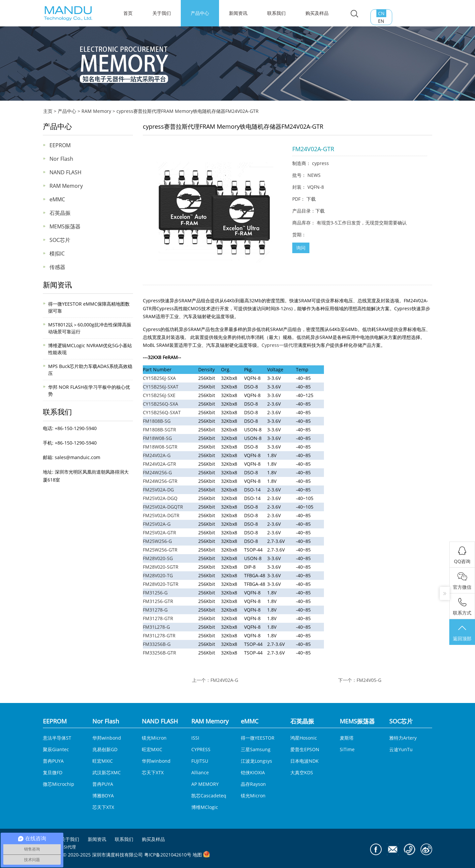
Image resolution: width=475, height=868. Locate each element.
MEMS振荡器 (65, 226)
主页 (48, 111)
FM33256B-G (157, 644)
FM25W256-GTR (160, 550)
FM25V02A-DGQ (160, 498)
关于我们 (162, 13)
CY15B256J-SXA (159, 378)
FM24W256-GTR (160, 481)
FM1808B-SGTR (159, 430)
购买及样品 (317, 13)
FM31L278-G (156, 627)
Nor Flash (61, 159)
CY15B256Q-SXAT (162, 412)
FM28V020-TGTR (161, 584)
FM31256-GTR (158, 601)
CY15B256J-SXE (159, 395)
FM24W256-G (157, 472)
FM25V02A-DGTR (161, 515)
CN (381, 13)
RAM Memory (96, 111)
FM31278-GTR (158, 618)
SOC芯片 (60, 240)
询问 (301, 248)
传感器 (57, 267)
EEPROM (60, 145)
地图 (197, 855)
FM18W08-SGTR (160, 447)
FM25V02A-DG (158, 490)
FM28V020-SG (158, 558)
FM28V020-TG (158, 575)
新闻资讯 (238, 13)
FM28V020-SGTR (161, 567)
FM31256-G (155, 593)
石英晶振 (60, 213)
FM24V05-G (369, 680)
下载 (311, 199)
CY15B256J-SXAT (161, 387)
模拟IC (57, 253)
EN (381, 21)
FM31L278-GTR (159, 635)
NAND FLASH (65, 172)
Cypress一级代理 (280, 345)
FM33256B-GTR (159, 653)
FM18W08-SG (157, 438)
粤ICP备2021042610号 (168, 855)
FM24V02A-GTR (159, 464)
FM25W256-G (157, 541)
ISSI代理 (68, 847)
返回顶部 (462, 633)
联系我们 (276, 13)
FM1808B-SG (157, 421)
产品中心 (200, 13)
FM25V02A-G (157, 524)
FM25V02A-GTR (159, 533)
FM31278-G (155, 610)
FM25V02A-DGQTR (163, 507)
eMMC (57, 199)
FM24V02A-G (157, 455)
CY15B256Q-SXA (160, 404)
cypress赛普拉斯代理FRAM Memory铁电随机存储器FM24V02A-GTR (188, 111)
